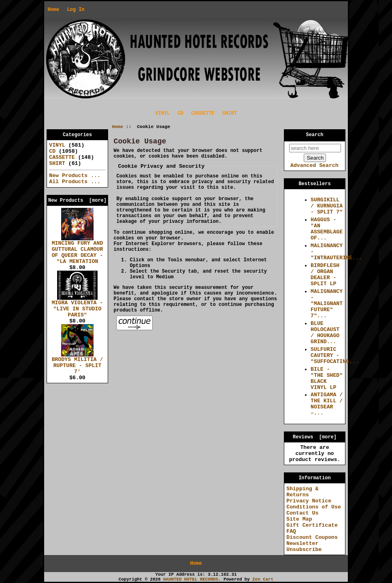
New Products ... (75, 176)
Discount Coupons (312, 537)
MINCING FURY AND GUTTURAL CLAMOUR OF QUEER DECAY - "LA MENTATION (78, 250)
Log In (76, 10)
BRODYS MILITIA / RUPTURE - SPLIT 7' (78, 363)
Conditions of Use (314, 507)
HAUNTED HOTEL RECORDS (191, 579)
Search (315, 135)
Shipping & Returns (302, 492)
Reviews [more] (315, 437)
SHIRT (230, 113)
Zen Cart (263, 579)
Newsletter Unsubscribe (304, 547)
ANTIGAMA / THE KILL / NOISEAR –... (327, 404)
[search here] (315, 148)
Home (53, 10)
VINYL (162, 113)
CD (180, 113)
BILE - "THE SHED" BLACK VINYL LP (327, 378)
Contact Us (302, 513)
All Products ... (75, 182)
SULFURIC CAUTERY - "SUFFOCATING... (335, 356)
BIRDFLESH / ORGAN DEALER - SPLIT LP (325, 275)
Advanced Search (314, 166)
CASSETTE (203, 113)
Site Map (299, 519)
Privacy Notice (309, 501)
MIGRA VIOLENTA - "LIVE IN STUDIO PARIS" (78, 307)
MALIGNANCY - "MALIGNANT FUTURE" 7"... (327, 304)
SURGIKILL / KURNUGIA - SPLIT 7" (327, 206)
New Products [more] (77, 201)
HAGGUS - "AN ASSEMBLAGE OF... (327, 229)
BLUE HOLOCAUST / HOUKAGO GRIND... (325, 333)
